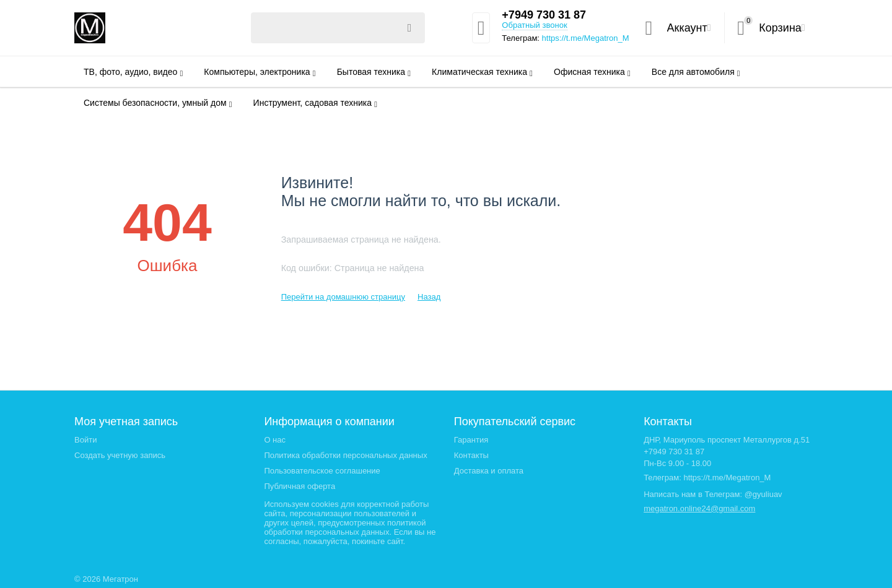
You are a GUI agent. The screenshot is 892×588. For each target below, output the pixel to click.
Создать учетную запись (120, 455)
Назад (429, 297)
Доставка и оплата (489, 471)
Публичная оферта (300, 486)
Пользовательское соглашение (322, 471)
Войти (85, 440)
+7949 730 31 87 (544, 15)
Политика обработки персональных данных (345, 455)
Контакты (471, 455)
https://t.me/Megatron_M (586, 38)
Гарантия (471, 440)
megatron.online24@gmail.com (699, 508)
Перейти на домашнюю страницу (343, 297)
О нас (275, 440)
